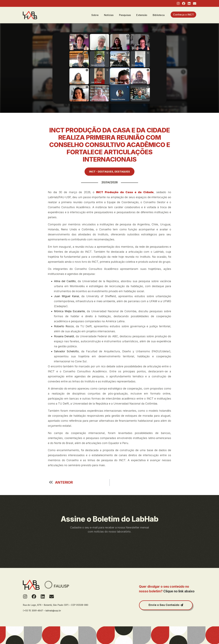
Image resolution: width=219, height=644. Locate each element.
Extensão (142, 15)
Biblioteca (159, 15)
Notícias (109, 15)
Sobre (95, 15)
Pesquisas (125, 15)
